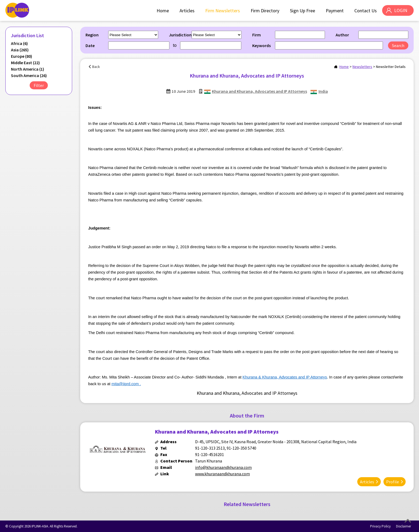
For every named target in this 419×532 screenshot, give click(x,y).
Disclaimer (404, 526)
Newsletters (362, 67)
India (323, 91)
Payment (334, 11)
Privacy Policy (380, 526)
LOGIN (400, 11)
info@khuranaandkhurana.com (223, 467)
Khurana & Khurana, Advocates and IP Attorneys (285, 377)
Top (408, 521)
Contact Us (365, 11)
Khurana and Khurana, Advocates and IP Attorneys (259, 91)
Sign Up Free (302, 11)
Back (96, 67)
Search (398, 45)
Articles (187, 11)
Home (162, 11)
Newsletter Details (391, 67)
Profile (393, 481)
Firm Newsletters (222, 11)
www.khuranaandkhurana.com (222, 474)
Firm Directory (265, 11)
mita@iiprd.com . (126, 384)
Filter (39, 85)
